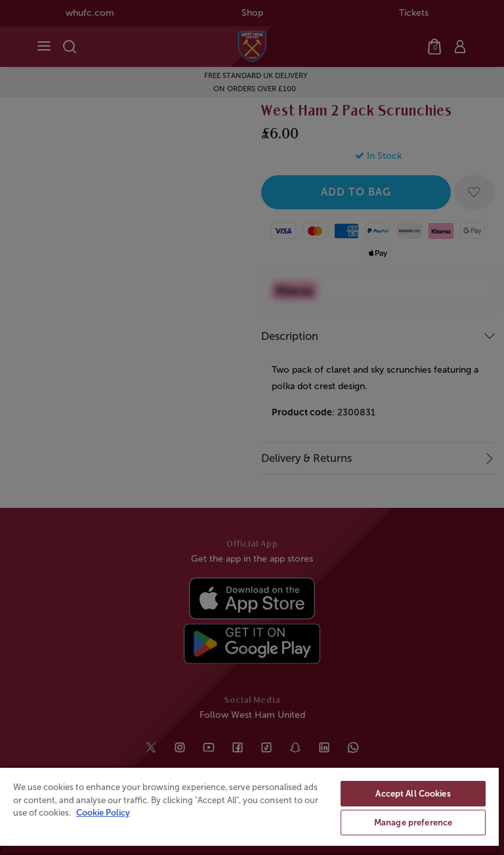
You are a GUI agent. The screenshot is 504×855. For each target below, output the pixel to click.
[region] (249, 811)
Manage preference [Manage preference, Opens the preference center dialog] (413, 823)
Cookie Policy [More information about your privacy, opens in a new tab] (103, 813)
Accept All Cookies (413, 794)
